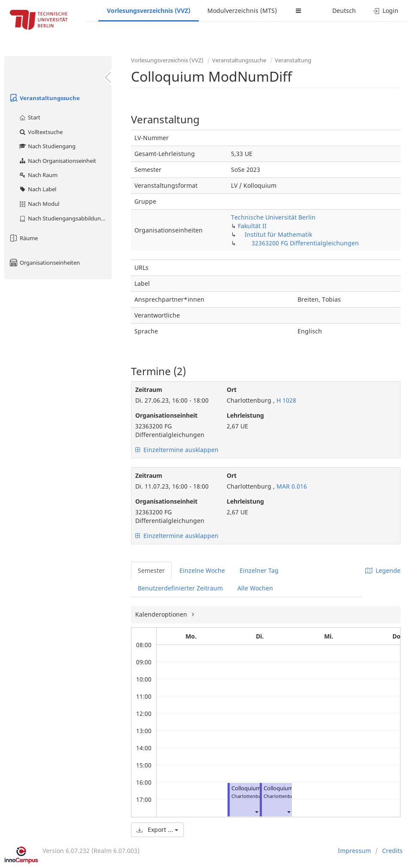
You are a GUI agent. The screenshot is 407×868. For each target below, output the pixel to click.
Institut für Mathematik (278, 234)
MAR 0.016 (291, 486)
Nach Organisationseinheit (57, 161)
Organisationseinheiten (44, 263)
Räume (23, 238)
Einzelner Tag (259, 570)
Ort (232, 390)
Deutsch (344, 11)
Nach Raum (38, 175)
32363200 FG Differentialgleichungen (305, 243)
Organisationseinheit (166, 415)
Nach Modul (39, 204)
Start (29, 117)
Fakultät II (252, 226)
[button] (256, 811)
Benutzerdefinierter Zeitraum (180, 588)
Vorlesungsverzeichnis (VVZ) (149, 11)
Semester (151, 570)
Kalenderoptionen (162, 614)
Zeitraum (149, 390)
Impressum (354, 851)
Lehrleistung (245, 415)
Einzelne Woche (202, 570)
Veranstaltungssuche (44, 98)
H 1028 (286, 400)
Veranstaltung (293, 60)
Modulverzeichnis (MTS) (242, 11)
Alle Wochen (255, 588)
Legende (383, 570)
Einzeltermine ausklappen (177, 450)
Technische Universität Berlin (273, 217)
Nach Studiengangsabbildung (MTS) (65, 218)
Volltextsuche (41, 132)
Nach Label (37, 189)
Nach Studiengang (47, 146)
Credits (392, 851)
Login (386, 11)
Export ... (157, 830)
